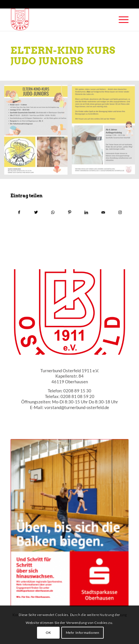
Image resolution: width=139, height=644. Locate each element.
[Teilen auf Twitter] (36, 212)
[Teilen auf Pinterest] (69, 212)
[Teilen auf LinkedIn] (86, 212)
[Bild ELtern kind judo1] (38, 132)
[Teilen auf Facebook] (19, 212)
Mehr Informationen (83, 633)
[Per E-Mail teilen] (103, 212)
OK (48, 633)
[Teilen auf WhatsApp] (53, 212)
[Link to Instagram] (120, 212)
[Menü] (121, 20)
